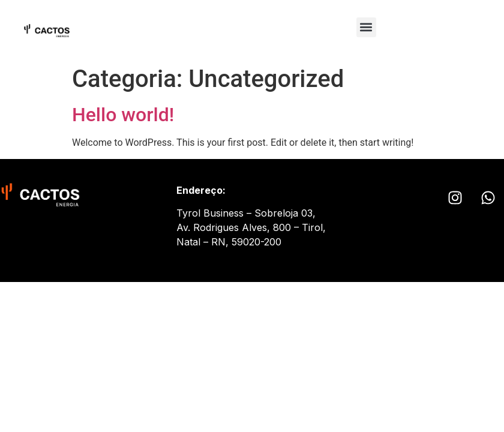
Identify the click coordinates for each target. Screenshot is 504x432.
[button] (366, 27)
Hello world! (123, 115)
